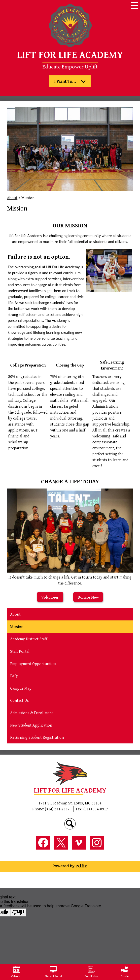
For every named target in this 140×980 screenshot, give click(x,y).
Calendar (17, 972)
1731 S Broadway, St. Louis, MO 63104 (70, 803)
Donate (125, 972)
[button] (70, 81)
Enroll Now (91, 972)
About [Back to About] (12, 198)
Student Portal (53, 972)
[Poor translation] (18, 912)
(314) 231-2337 (58, 809)
